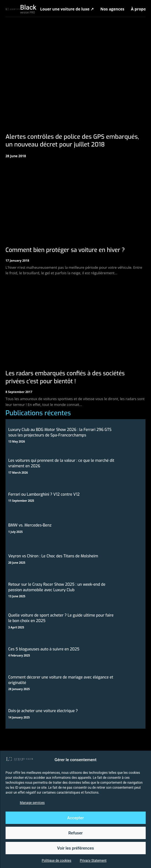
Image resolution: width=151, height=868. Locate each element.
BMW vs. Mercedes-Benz (30, 525)
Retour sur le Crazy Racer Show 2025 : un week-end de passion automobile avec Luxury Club (57, 587)
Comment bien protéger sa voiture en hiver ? (65, 250)
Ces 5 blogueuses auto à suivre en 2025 (44, 649)
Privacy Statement (93, 861)
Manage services (32, 803)
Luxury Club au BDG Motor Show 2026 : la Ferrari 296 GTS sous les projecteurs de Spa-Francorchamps (60, 432)
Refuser (75, 833)
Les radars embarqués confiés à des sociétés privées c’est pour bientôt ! (65, 377)
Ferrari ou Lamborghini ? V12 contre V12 (44, 494)
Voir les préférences (76, 848)
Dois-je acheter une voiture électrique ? (43, 711)
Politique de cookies (57, 861)
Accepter (75, 818)
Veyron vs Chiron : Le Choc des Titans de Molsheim (53, 556)
